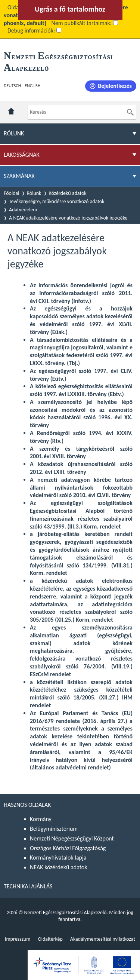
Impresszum (18, 939)
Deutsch (12, 86)
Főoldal (12, 193)
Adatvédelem (23, 210)
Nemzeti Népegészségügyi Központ (72, 838)
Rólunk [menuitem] (14, 133)
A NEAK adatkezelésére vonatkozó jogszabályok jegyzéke (68, 218)
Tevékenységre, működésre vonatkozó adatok (57, 201)
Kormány (41, 819)
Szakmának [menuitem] (19, 176)
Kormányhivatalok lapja (58, 857)
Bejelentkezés (115, 86)
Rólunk (34, 193)
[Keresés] (130, 112)
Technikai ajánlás (28, 886)
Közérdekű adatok (68, 193)
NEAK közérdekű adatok (59, 867)
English (32, 86)
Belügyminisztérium (54, 829)
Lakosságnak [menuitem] (22, 155)
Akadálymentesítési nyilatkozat (103, 939)
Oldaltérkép (50, 939)
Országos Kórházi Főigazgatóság (68, 848)
